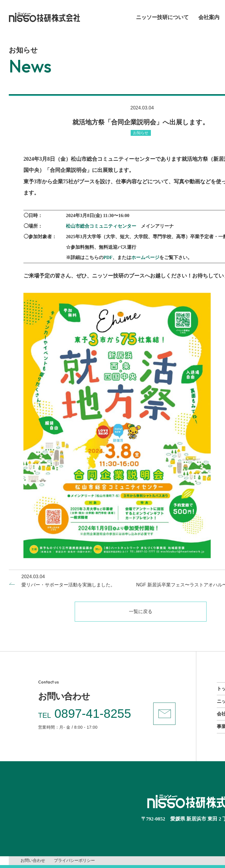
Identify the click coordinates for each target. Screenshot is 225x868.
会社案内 (209, 17)
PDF (108, 257)
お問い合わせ (33, 861)
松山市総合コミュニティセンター (101, 226)
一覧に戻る (141, 611)
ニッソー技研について (162, 17)
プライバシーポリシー (74, 861)
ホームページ (145, 257)
